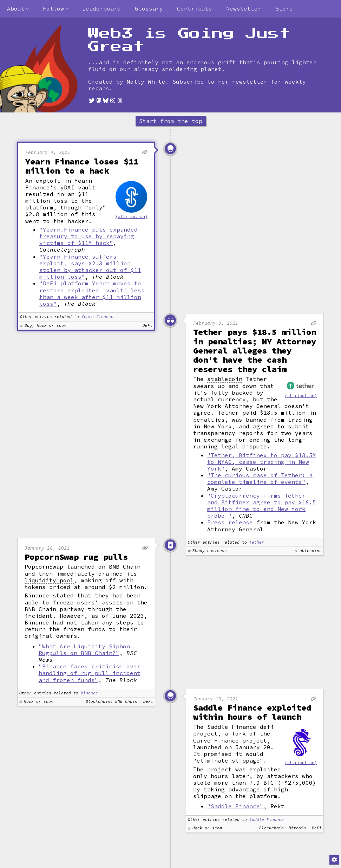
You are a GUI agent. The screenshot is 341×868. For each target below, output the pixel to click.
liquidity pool (49, 580)
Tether (257, 542)
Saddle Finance (267, 820)
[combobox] (18, 9)
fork (239, 734)
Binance (89, 693)
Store (284, 8)
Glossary (149, 8)
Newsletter (244, 8)
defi (267, 727)
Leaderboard (101, 8)
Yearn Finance (97, 317)
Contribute (195, 8)
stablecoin (225, 379)
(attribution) (132, 216)
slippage (246, 761)
